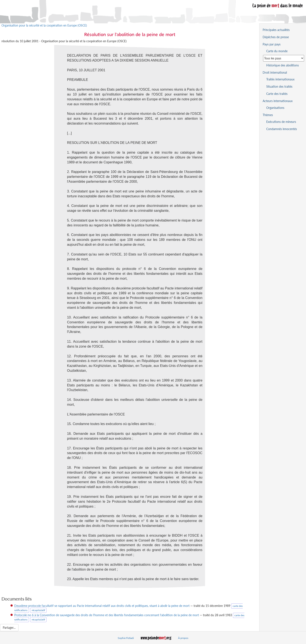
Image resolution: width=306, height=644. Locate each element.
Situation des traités (279, 86)
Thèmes (268, 115)
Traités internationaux (280, 79)
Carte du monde (277, 51)
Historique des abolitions (283, 65)
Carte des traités (277, 94)
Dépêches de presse (276, 37)
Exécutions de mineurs (281, 122)
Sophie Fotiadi (126, 638)
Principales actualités (276, 30)
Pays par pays (272, 44)
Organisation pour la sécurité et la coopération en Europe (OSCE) (44, 25)
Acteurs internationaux (278, 101)
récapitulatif (38, 610)
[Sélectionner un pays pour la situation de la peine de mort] (284, 58)
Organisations (275, 108)
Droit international (275, 72)
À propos (183, 638)
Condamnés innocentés (282, 129)
